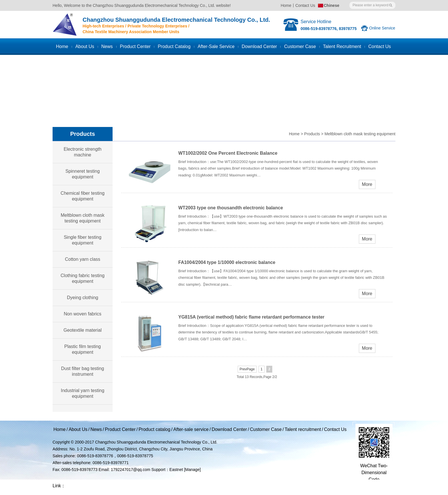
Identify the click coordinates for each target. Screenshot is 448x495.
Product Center (135, 46)
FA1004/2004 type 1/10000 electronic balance (227, 262)
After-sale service (216, 46)
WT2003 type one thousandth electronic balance (231, 208)
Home (286, 5)
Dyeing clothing (82, 298)
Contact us (380, 46)
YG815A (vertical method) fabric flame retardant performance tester (251, 317)
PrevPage (247, 369)
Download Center (259, 46)
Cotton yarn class (83, 259)
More (367, 184)
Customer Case (266, 429)
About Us (85, 46)
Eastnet (176, 470)
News (107, 46)
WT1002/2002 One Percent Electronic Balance (228, 153)
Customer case (300, 46)
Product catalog (174, 46)
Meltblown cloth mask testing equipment (360, 134)
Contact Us (305, 5)
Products (312, 134)
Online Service (382, 28)
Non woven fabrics (83, 314)
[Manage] (192, 470)
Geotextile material (82, 330)
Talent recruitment (342, 46)
